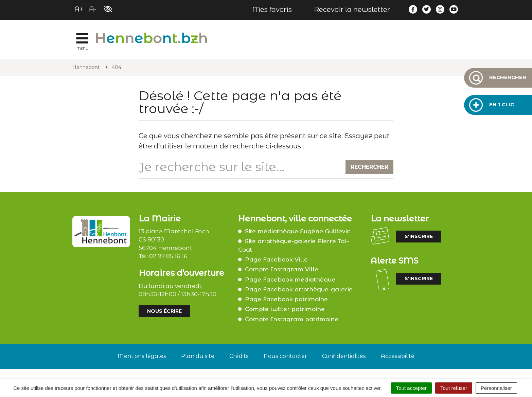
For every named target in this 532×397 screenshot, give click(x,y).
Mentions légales (142, 356)
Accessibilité (398, 356)
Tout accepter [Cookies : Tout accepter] (411, 388)
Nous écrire (164, 311)
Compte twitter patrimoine (285, 309)
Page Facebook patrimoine (286, 299)
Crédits (239, 356)
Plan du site (198, 356)
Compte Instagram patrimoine (292, 319)
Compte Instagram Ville (282, 269)
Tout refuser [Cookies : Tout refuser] (454, 388)
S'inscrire (419, 236)
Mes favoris (272, 10)
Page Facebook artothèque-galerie (299, 289)
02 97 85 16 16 (168, 256)
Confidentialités (344, 356)
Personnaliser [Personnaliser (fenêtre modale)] (496, 388)
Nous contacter (285, 356)
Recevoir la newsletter (352, 10)
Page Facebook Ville (276, 259)
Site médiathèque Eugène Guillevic (298, 231)
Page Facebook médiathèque (290, 279)
